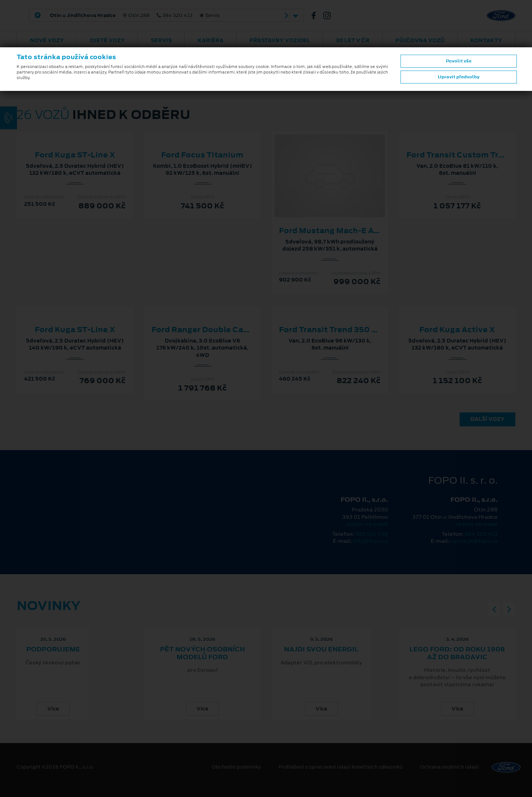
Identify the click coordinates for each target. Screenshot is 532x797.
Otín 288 (135, 16)
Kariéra (211, 40)
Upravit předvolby (459, 77)
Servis (161, 40)
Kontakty (486, 40)
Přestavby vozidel (280, 40)
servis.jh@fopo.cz (474, 541)
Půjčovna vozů (420, 40)
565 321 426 (371, 534)
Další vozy (487, 419)
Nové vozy (47, 40)
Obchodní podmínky (236, 767)
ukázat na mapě (367, 524)
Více (53, 709)
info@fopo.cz (370, 541)
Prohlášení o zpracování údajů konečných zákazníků (340, 767)
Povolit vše (459, 61)
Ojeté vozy (107, 40)
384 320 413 (481, 534)
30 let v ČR (353, 40)
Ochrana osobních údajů (449, 767)
